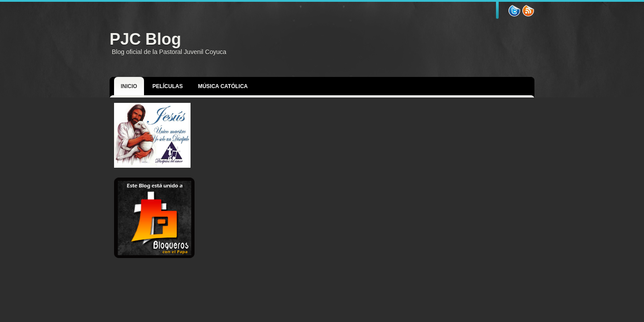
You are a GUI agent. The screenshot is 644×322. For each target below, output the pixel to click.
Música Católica (223, 86)
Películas (168, 86)
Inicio (129, 86)
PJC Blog (145, 39)
